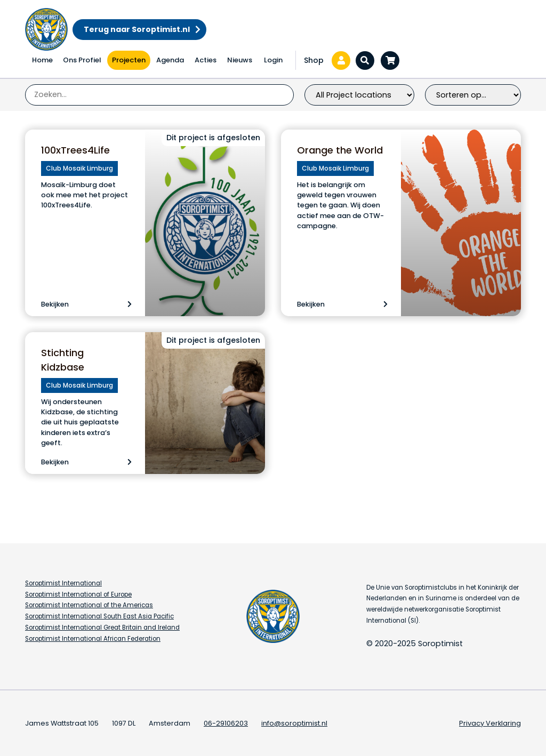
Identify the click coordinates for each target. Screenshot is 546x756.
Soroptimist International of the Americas (89, 605)
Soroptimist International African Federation (93, 639)
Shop (314, 60)
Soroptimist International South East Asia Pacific (99, 616)
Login (273, 60)
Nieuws (240, 60)
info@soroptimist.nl (294, 723)
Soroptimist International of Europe (78, 594)
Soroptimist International (63, 583)
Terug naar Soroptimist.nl (137, 29)
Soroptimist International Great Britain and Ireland (102, 628)
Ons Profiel (82, 60)
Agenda (170, 60)
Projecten (129, 60)
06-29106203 (226, 723)
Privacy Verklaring (490, 723)
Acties (206, 60)
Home (42, 60)
